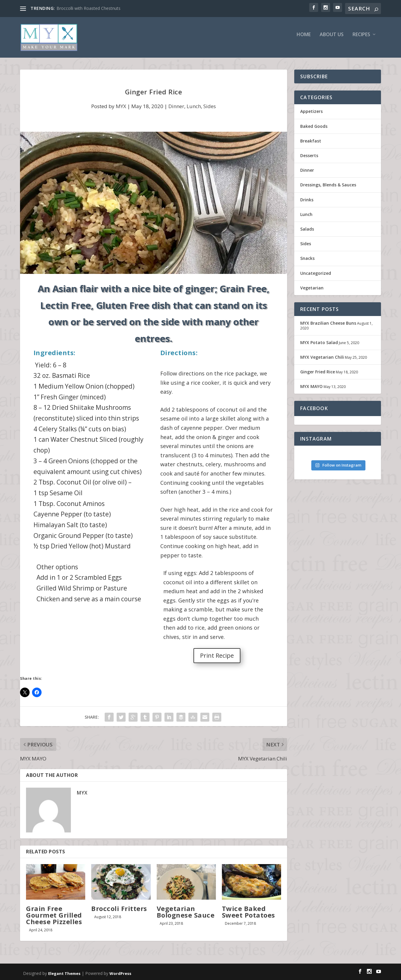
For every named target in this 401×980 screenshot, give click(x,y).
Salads (307, 235)
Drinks (307, 205)
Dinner (176, 112)
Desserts (309, 161)
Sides (210, 112)
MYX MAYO (311, 392)
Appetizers (311, 117)
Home (304, 41)
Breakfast (311, 147)
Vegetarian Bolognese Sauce (186, 917)
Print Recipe (217, 661)
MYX (121, 112)
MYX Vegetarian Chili (322, 363)
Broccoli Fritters (119, 914)
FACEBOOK (314, 414)
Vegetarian (312, 293)
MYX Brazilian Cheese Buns (328, 329)
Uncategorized (316, 279)
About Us (332, 41)
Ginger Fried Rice (318, 378)
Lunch (194, 112)
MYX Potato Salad (319, 348)
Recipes (361, 41)
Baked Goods (314, 132)
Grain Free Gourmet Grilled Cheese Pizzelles (54, 921)
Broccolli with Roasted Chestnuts (89, 8)
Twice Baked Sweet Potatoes (248, 917)
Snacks (307, 264)
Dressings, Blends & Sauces (328, 191)
